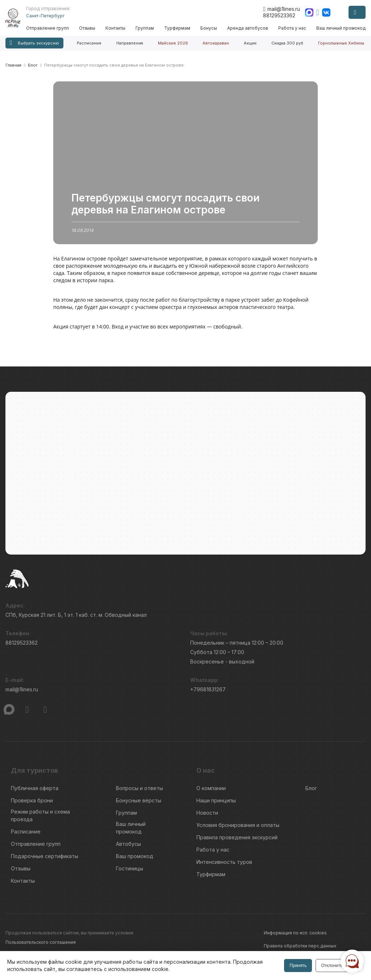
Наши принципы (216, 804)
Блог (311, 792)
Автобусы (128, 847)
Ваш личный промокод (341, 28)
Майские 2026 (173, 43)
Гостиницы (130, 872)
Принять (297, 966)
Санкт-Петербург (48, 16)
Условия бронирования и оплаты (238, 829)
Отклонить (331, 966)
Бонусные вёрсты (139, 804)
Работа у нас (293, 28)
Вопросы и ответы (139, 792)
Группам (147, 28)
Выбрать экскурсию (34, 43)
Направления (130, 43)
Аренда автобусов (248, 28)
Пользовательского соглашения (41, 946)
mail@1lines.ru (281, 9)
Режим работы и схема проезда (40, 819)
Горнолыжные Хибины (341, 43)
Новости (207, 816)
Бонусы (210, 28)
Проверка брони (32, 804)
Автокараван (216, 43)
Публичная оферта (35, 792)
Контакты (118, 28)
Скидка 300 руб (287, 43)
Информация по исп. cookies (295, 936)
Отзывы (90, 28)
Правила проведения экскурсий (237, 841)
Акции (250, 43)
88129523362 (279, 15)
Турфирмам (179, 28)
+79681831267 (208, 693)
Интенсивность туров (224, 866)
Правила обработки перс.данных (300, 949)
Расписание (89, 43)
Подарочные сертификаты (45, 860)
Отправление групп (50, 28)
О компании (211, 792)
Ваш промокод (135, 860)
